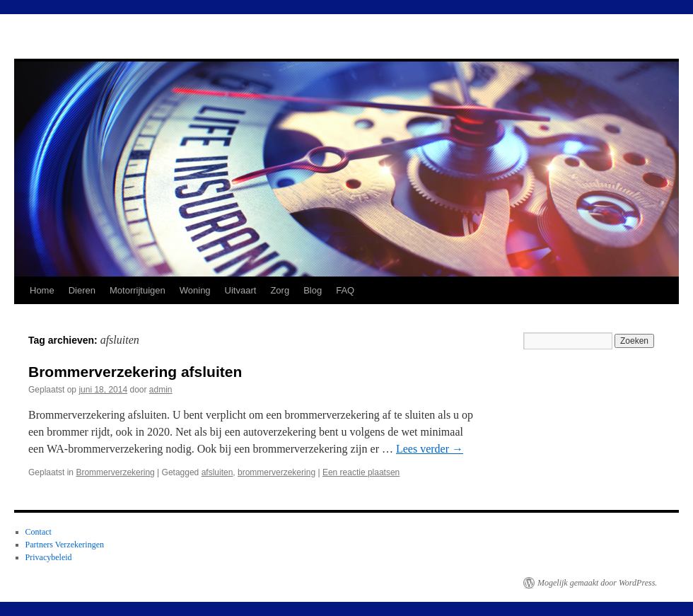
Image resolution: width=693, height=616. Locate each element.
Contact (39, 532)
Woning (195, 290)
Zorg (280, 290)
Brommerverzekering (115, 472)
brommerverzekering (276, 472)
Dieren (82, 290)
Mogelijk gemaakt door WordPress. (597, 583)
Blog (313, 290)
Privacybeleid (49, 557)
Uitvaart (241, 290)
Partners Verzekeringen (65, 545)
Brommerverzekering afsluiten (135, 372)
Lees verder (430, 449)
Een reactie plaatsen (361, 472)
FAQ (345, 290)
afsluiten (217, 472)
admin (161, 390)
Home (42, 290)
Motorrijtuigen (138, 290)
